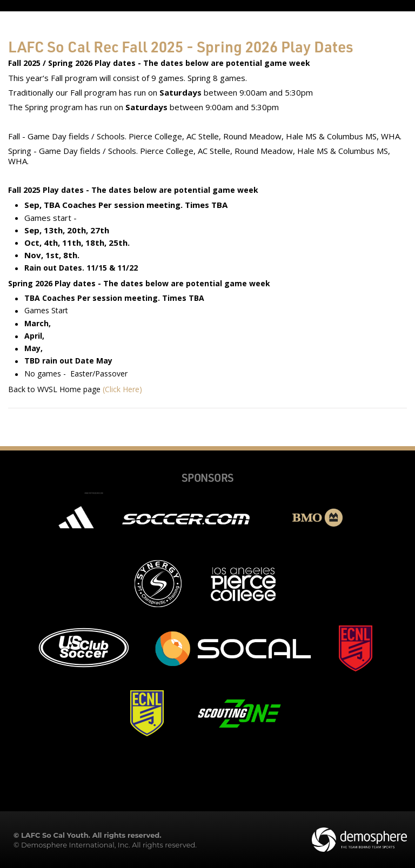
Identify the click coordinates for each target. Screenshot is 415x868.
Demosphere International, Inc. (76, 845)
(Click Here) (122, 389)
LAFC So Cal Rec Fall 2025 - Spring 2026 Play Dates (181, 46)
